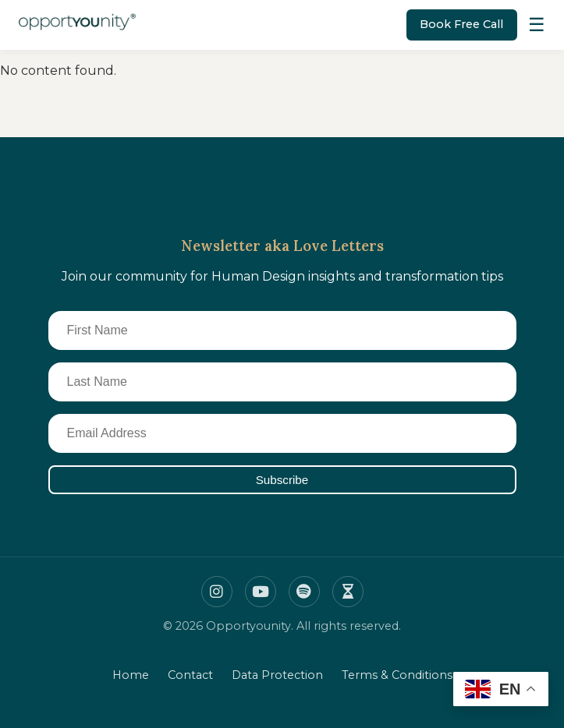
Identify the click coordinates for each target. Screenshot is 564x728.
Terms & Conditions (397, 675)
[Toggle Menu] (537, 25)
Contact (190, 675)
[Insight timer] (348, 592)
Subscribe (282, 480)
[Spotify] (304, 592)
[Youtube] (261, 592)
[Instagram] (217, 592)
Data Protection (277, 675)
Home (131, 675)
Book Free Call (461, 24)
